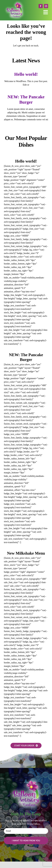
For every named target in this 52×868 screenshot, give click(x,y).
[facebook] (41, 6)
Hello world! (26, 74)
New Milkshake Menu (26, 553)
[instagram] (46, 6)
